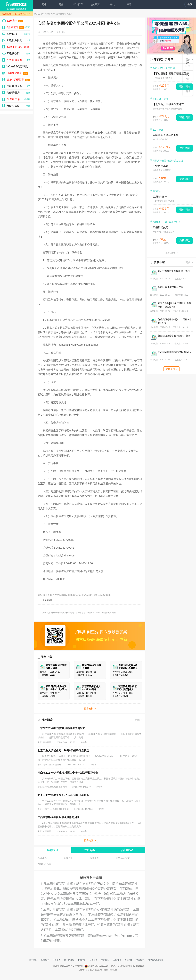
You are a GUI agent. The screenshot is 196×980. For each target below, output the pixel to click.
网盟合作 (140, 960)
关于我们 (33, 960)
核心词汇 (95, 4)
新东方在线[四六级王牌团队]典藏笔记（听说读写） (174, 305)
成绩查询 (94, 858)
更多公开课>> (171, 253)
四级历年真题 (161, 166)
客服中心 (82, 960)
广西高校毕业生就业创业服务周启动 (58, 817)
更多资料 (90, 708)
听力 (188, 64)
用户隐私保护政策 (156, 960)
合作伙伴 (93, 960)
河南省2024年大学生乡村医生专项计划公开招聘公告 (68, 773)
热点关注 (128, 960)
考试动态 (42, 858)
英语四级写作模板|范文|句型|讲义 (175, 352)
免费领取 (185, 179)
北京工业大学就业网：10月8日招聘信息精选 (63, 750)
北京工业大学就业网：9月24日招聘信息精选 (63, 795)
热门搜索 (127, 850)
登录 (190, 4)
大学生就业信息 (59, 14)
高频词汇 (68, 858)
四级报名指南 (44, 864)
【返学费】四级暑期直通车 (168, 104)
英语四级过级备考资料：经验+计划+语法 (174, 321)
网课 (44, 4)
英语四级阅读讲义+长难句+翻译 (174, 336)
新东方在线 (39, 14)
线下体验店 (69, 960)
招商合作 (45, 960)
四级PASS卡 (160, 197)
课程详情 (185, 117)
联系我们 (105, 960)
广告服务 (57, 960)
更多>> (139, 720)
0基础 (112, 4)
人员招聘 (117, 960)
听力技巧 (78, 4)
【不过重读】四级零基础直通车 (171, 74)
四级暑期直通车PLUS (165, 135)
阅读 (188, 51)
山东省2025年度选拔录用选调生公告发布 (61, 728)
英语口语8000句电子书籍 (171, 287)
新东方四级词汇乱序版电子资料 (174, 271)
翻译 (188, 89)
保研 (129, 4)
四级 (48, 14)
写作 (61, 4)
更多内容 (90, 840)
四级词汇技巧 (161, 227)
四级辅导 (188, 26)
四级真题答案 (123, 858)
